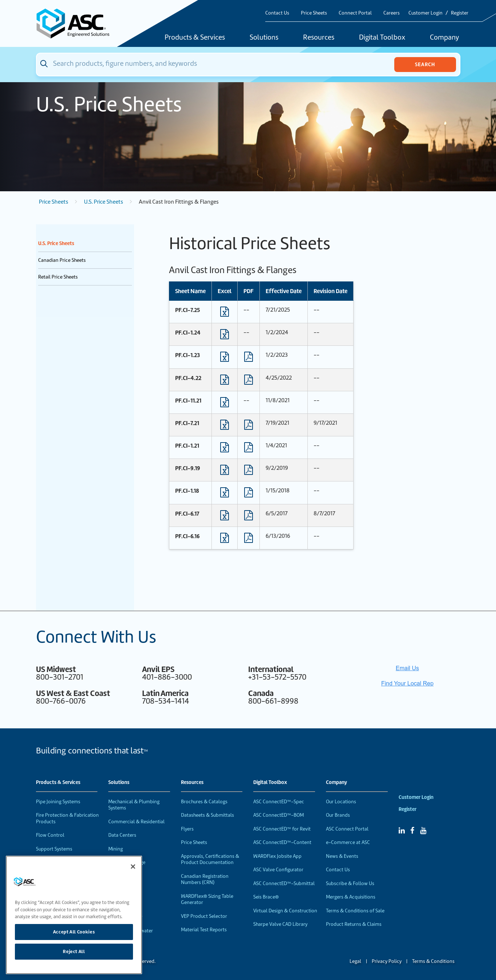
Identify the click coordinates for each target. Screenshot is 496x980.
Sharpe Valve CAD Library (280, 924)
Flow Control (50, 835)
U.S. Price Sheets (104, 202)
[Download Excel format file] (225, 313)
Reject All (74, 951)
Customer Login (426, 13)
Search (425, 64)
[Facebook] (412, 831)
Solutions (264, 38)
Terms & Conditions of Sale (355, 911)
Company (444, 38)
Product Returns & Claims (354, 924)
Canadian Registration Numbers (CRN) (205, 879)
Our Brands (338, 815)
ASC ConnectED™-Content (282, 842)
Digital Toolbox (382, 38)
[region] (74, 915)
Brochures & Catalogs (204, 802)
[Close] (133, 867)
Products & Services (195, 38)
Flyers (187, 829)
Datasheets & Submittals (207, 815)
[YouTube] (423, 831)
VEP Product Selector (204, 916)
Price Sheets (314, 13)
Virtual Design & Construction (285, 911)
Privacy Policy (387, 961)
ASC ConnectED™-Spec (279, 802)
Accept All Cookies (74, 932)
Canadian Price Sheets (62, 260)
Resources (319, 38)
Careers (392, 13)
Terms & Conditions (433, 961)
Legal (355, 961)
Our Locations (341, 802)
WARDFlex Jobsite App (277, 856)
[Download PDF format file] (249, 359)
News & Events (342, 856)
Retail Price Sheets (58, 277)
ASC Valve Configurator (278, 870)
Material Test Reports (204, 930)
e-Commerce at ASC (348, 842)
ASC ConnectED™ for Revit (282, 829)
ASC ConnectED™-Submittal (284, 883)
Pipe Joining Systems (58, 802)
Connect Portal (355, 13)
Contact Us (277, 13)
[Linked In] (402, 831)
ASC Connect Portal (347, 829)
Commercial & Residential (136, 822)
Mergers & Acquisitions (351, 897)
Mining (116, 849)
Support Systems (54, 849)
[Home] (77, 23)
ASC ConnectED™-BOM (279, 815)
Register (460, 13)
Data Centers (122, 835)
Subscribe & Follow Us (350, 883)
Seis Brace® (266, 897)
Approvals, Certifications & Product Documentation (210, 859)
